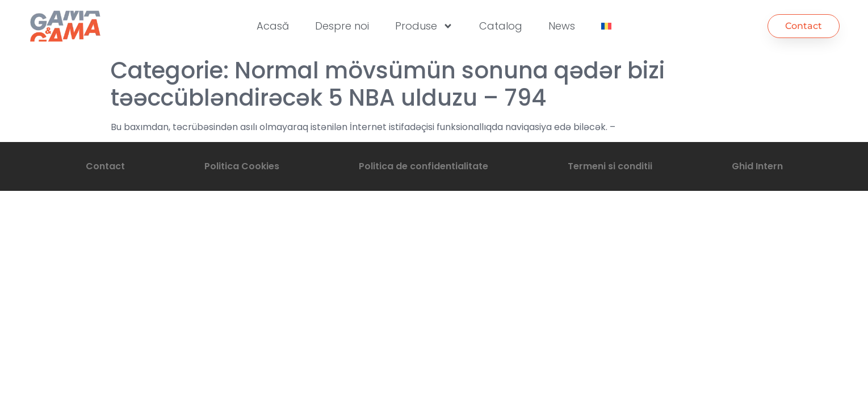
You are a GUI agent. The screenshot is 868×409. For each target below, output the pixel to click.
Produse (424, 26)
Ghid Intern (757, 166)
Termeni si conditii (610, 166)
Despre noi (342, 26)
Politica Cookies (242, 166)
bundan (635, 127)
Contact (105, 166)
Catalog (501, 26)
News (562, 26)
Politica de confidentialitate (423, 166)
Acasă (273, 26)
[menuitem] (606, 26)
